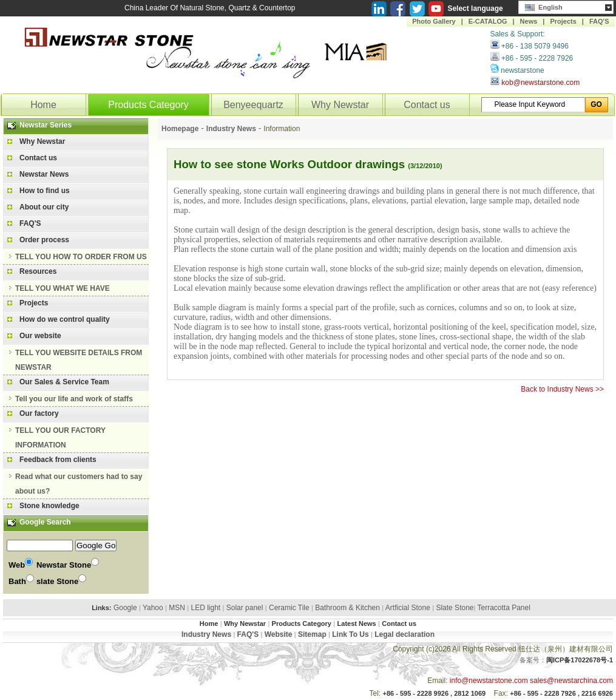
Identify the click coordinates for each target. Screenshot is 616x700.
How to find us (45, 191)
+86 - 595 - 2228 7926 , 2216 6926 (561, 693)
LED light (205, 608)
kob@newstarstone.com (540, 83)
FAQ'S (599, 21)
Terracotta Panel (503, 608)
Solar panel (245, 608)
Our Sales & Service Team (64, 382)
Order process (44, 240)
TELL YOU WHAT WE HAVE (63, 288)
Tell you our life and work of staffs (74, 399)
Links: (101, 608)
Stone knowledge (49, 506)
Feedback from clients (58, 460)
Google (125, 608)
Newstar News (44, 174)
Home (43, 105)
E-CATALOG (488, 21)
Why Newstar (340, 105)
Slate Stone (455, 608)
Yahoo (153, 608)
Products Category (148, 105)
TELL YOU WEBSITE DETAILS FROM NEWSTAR (79, 360)
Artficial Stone (408, 608)
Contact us (427, 105)
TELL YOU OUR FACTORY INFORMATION (60, 438)
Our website (40, 336)
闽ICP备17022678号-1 (580, 660)
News (529, 21)
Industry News (231, 129)
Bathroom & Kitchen (347, 608)
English (544, 6)
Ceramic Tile (289, 608)
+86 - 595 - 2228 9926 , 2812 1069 (435, 693)
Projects (563, 21)
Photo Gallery (434, 21)
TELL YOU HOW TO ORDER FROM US (81, 257)
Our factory (39, 413)
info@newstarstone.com (489, 681)
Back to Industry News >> (562, 389)
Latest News (357, 624)
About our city (44, 207)
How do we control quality (65, 319)
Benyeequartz (253, 105)
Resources (38, 271)
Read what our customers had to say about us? (79, 484)
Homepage (180, 129)
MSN (177, 608)
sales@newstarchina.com (571, 681)
